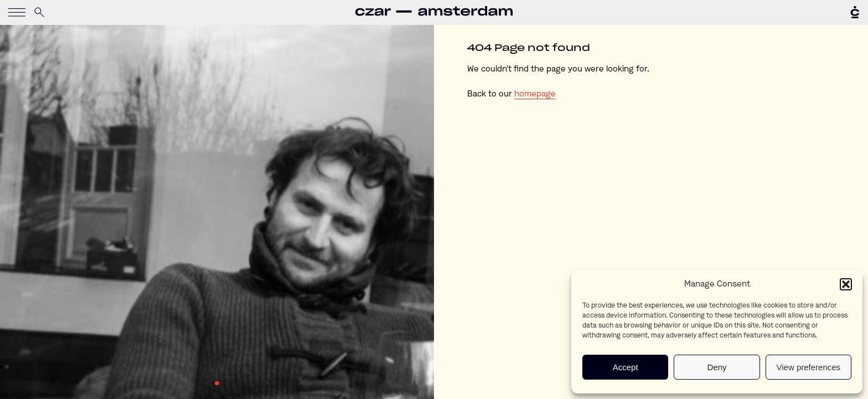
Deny (717, 367)
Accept (626, 367)
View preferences (809, 367)
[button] (846, 284)
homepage (535, 94)
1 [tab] (217, 383)
